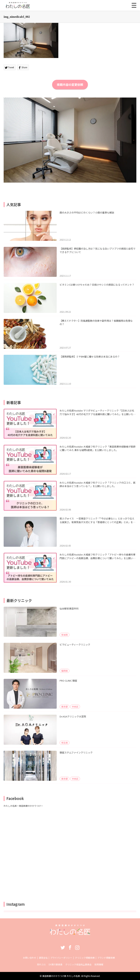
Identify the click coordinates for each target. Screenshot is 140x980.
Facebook (70, 947)
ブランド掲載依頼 (106, 958)
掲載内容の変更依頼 (70, 85)
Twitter (63, 947)
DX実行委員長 (56, 964)
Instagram (77, 947)
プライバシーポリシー (61, 958)
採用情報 (99, 964)
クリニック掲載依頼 (85, 958)
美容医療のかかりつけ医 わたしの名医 (61, 976)
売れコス (41, 964)
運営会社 (43, 958)
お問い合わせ (30, 958)
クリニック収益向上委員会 (78, 964)
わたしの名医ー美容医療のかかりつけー (23, 806)
